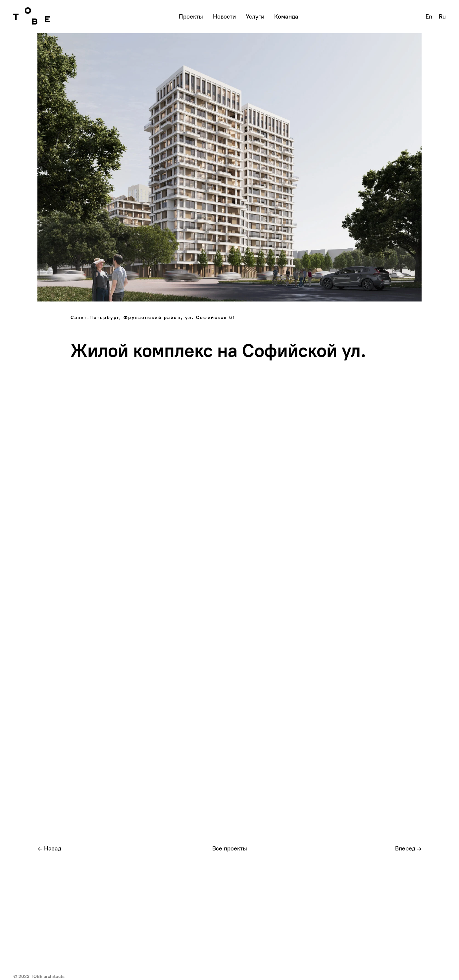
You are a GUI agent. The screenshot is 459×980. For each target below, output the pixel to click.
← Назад (50, 848)
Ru (442, 17)
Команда (286, 17)
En (429, 17)
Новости (224, 17)
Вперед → (408, 848)
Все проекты (230, 848)
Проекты (191, 17)
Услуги (255, 17)
